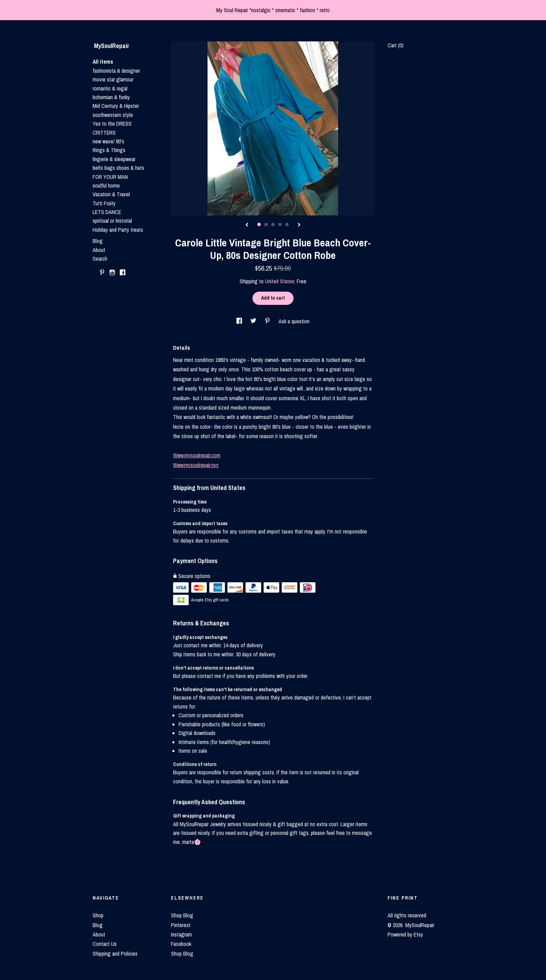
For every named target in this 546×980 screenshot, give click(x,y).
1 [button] (259, 224)
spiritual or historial (112, 221)
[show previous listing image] (247, 225)
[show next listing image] (299, 225)
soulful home (106, 185)
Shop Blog (182, 915)
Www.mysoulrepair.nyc (196, 465)
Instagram (181, 934)
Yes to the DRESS (112, 124)
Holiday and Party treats (118, 230)
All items (103, 62)
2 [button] (266, 224)
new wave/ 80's (108, 141)
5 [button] (287, 224)
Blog (98, 241)
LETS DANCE (107, 212)
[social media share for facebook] (240, 321)
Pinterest (181, 925)
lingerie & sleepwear (114, 159)
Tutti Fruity (104, 203)
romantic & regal (110, 88)
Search (100, 259)
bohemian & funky (111, 97)
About (99, 250)
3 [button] (273, 224)
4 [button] (280, 224)
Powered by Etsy (405, 934)
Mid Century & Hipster (116, 106)
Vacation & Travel (111, 194)
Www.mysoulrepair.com (197, 455)
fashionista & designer (116, 71)
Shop (98, 915)
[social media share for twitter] (254, 321)
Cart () (396, 45)
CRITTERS (104, 133)
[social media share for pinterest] (268, 321)
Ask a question (294, 321)
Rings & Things (109, 150)
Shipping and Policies (115, 954)
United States (280, 281)
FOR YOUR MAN (110, 177)
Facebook (181, 944)
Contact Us (105, 944)
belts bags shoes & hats (118, 168)
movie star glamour (113, 79)
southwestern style (113, 115)
